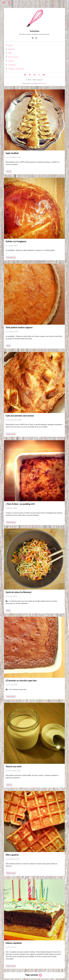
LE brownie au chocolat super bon (21, 681)
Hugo (32, 83)
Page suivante (34, 975)
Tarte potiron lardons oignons (19, 327)
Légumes (12, 49)
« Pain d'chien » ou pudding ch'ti (20, 504)
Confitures (12, 65)
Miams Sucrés (13, 57)
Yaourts (11, 61)
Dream (44, 83)
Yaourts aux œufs (14, 766)
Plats (10, 53)
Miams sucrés (11, 257)
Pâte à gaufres (12, 855)
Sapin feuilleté (12, 153)
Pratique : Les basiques (17, 69)
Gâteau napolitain (14, 943)
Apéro (11, 45)
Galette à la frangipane (16, 241)
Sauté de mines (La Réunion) (18, 592)
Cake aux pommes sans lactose (20, 416)
